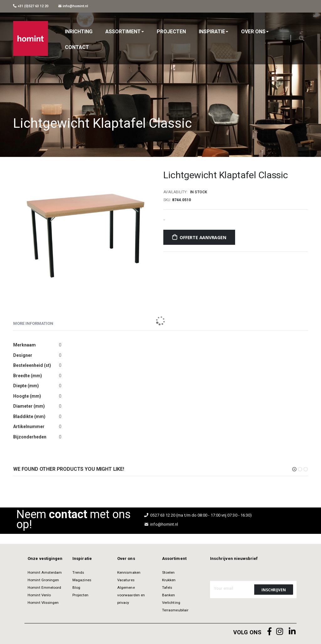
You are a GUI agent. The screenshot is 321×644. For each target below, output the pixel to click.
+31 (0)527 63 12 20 (31, 6)
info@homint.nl (73, 6)
